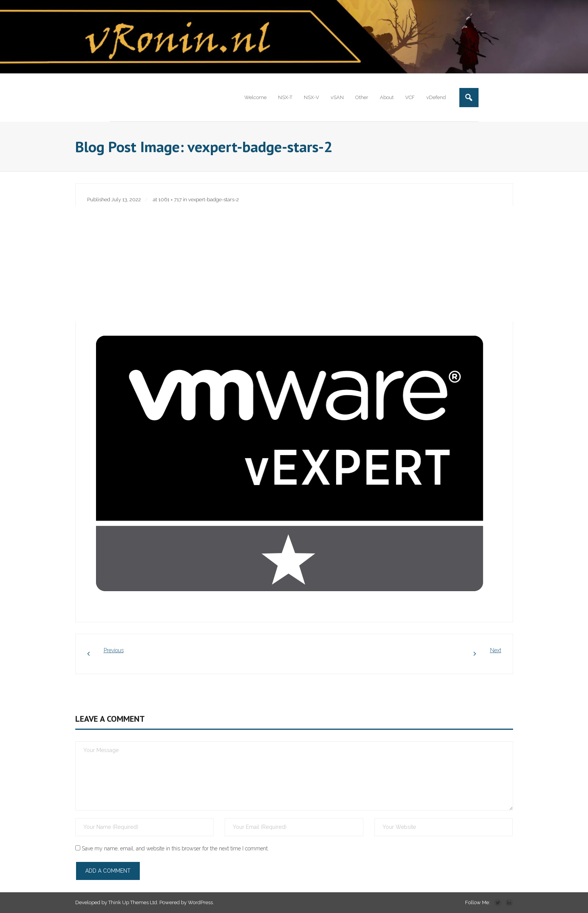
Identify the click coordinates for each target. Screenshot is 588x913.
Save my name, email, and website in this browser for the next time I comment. (175, 848)
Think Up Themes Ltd (133, 903)
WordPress (200, 903)
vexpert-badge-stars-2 (214, 200)
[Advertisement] (294, 264)
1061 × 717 (170, 200)
